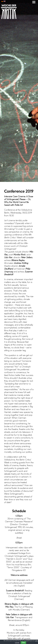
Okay (23, 643)
